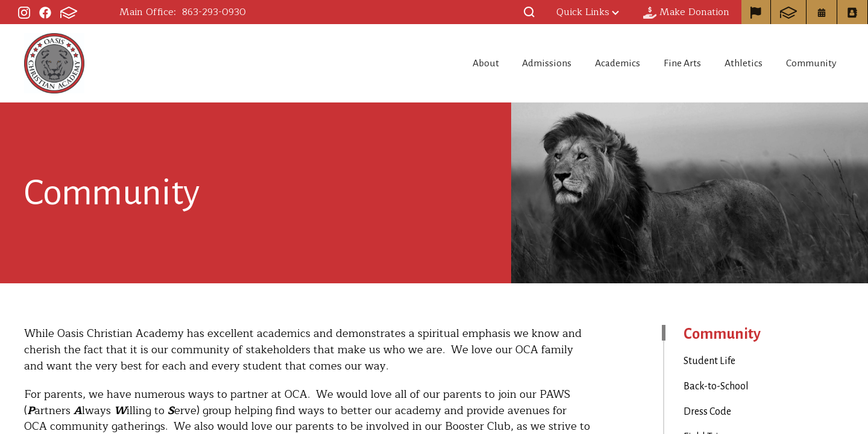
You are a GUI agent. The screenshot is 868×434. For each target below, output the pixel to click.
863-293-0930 (214, 12)
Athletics (739, 63)
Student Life (709, 361)
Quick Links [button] (588, 12)
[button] (529, 12)
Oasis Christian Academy (54, 63)
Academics (600, 63)
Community (813, 63)
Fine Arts (672, 63)
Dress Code (707, 412)
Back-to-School (716, 386)
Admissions (524, 63)
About (455, 63)
